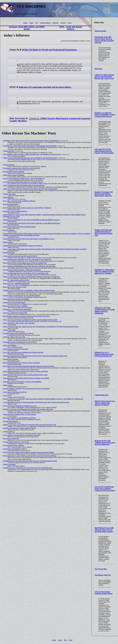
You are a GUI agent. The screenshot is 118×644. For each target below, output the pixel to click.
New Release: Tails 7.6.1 (103, 575)
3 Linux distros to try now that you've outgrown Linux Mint (22, 435)
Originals (55, 23)
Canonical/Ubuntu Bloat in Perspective (16, 349)
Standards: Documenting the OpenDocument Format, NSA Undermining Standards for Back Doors (35, 356)
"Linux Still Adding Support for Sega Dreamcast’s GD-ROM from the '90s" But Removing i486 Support (36, 402)
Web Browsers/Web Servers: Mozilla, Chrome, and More (21, 363)
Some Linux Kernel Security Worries (15, 392)
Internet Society (101, 31)
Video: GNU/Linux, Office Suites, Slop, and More (19, 323)
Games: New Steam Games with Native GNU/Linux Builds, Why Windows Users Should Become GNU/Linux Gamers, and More (45, 249)
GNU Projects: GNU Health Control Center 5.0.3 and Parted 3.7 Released (27, 208)
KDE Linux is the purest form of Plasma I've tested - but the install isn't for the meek (30, 320)
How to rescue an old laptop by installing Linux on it (20, 406)
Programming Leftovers (11, 204)
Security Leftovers (9, 230)
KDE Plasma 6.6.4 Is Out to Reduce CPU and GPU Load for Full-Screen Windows (30, 456)
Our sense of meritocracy (11, 438)
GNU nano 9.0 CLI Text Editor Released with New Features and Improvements (104, 151)
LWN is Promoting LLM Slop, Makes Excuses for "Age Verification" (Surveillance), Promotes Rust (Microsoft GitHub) (41, 327)
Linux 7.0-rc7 (7, 395)
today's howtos (8, 242)
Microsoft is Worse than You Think (14, 337)
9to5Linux (99, 69)
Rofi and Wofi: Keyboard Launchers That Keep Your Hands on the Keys (26, 316)
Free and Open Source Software (14, 172)
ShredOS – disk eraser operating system (16, 280)
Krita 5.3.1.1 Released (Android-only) (15, 313)
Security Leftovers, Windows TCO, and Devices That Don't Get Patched (26, 389)
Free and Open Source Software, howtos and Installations (22, 270)
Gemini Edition (45, 23)
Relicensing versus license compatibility (16, 299)
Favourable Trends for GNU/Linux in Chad (17, 342)
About (31, 23)
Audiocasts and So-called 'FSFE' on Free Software (20, 414)
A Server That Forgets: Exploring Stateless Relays (104, 593)
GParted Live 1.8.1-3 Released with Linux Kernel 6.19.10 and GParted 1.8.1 (104, 354)
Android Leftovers (9, 151)
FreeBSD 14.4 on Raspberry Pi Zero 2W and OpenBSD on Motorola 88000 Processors (31, 220)
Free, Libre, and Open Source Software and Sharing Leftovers (23, 352)
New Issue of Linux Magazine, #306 (15, 287)
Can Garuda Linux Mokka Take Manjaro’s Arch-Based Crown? (23, 182)
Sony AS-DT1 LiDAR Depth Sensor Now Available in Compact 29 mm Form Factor (105, 489)
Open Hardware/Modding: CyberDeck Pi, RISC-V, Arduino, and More (25, 371)
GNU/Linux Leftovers (10, 345)
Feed (70, 23)
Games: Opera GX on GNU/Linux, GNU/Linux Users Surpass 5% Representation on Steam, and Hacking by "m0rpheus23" (43, 399)
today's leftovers (8, 197)
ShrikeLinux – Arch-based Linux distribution (17, 309)
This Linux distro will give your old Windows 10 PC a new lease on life (26, 273)
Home (25, 23)
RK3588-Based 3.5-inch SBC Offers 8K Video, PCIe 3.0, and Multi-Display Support (104, 530)
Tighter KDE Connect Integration (14, 175)
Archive (63, 23)
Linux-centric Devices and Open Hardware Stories (19, 227)
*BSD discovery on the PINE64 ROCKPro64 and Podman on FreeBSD (26, 378)
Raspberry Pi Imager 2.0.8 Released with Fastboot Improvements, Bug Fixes (104, 194)
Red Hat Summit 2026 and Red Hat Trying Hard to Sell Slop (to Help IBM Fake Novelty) (32, 223)
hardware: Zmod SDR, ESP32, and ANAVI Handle (27, 28)
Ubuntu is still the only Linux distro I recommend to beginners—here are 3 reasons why (31, 277)
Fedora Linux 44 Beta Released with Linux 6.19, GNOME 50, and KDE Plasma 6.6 (30, 158)
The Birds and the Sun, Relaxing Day (15, 333)
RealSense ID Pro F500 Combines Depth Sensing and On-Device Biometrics (105, 443)
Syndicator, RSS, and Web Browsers (15, 211)
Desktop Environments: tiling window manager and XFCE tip (23, 246)
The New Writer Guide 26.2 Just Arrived (16, 442)
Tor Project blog (101, 569)
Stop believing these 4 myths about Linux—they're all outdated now (25, 263)
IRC (37, 23)
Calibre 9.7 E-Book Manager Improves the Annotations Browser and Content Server (104, 77)
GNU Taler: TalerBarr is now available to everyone (19, 418)
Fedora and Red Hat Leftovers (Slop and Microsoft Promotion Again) (25, 375)
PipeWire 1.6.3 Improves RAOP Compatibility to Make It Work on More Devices (105, 115)
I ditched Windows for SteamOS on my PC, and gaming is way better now (27, 259)
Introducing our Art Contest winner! (14, 302)
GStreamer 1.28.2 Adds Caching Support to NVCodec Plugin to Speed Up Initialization (105, 310)
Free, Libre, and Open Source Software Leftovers (19, 201)
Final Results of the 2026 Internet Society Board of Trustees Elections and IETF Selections (104, 40)
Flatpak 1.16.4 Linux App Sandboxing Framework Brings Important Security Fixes (104, 233)
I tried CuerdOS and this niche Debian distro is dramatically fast (24, 185)
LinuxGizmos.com (101, 395)
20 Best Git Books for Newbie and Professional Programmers (50, 50)
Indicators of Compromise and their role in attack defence (45, 87)
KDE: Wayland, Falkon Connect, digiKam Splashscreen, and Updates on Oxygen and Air (32, 154)
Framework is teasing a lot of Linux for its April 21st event (22, 168)
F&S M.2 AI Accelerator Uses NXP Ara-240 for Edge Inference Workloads (105, 403)
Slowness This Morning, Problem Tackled (16, 428)
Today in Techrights (9, 194)
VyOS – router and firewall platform (71, 28)
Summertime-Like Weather (12, 449)
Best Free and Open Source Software (15, 306)
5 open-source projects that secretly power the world (20, 256)
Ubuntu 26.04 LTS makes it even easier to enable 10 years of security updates (29, 452)
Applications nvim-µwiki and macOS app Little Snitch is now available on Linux (29, 239)
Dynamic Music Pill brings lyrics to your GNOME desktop (21, 296)
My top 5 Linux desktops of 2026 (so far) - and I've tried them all (24, 178)
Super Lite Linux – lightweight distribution (16, 283)
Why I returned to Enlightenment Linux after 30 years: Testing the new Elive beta (29, 266)
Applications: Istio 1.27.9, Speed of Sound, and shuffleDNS (22, 382)
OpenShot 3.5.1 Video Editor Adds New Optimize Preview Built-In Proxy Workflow (104, 272)
